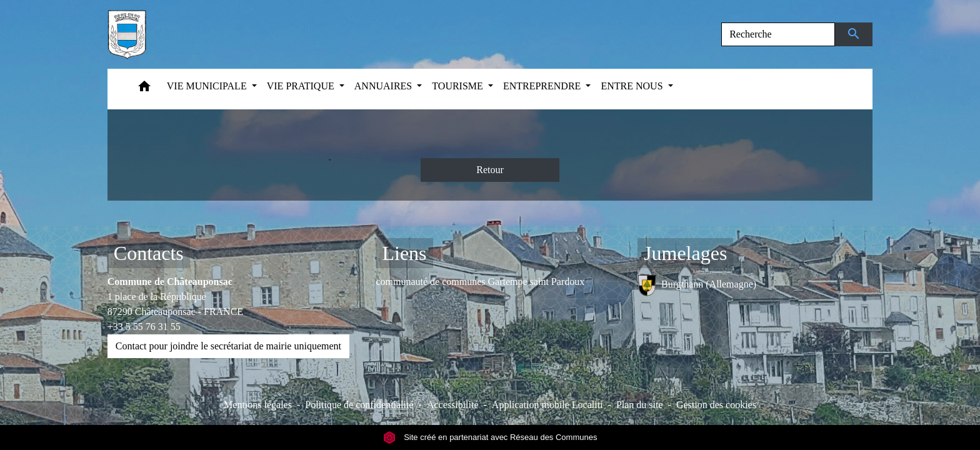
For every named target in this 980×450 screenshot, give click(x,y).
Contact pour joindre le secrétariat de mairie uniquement (228, 346)
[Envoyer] (854, 34)
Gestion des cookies (716, 405)
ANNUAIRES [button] (384, 86)
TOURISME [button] (459, 86)
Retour (490, 170)
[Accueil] (127, 34)
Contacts (149, 253)
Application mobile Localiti (547, 405)
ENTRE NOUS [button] (633, 86)
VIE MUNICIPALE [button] (208, 86)
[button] (144, 89)
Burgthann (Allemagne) (697, 285)
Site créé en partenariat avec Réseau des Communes (490, 437)
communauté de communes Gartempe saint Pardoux (480, 282)
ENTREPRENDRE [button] (543, 86)
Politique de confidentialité (359, 405)
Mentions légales (258, 405)
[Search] (778, 34)
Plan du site (640, 405)
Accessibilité (453, 405)
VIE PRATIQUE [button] (302, 86)
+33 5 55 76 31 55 (144, 327)
